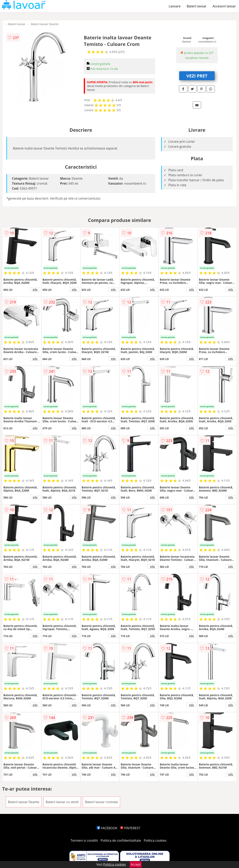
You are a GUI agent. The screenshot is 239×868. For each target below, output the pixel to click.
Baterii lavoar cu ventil (62, 802)
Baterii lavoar (197, 6)
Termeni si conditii (84, 840)
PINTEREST (130, 828)
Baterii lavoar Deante (45, 24)
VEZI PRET (197, 76)
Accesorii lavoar (224, 6)
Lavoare (175, 6)
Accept (136, 864)
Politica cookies (155, 840)
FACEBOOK (107, 828)
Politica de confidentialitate (121, 840)
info (35, 289)
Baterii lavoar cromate (101, 802)
